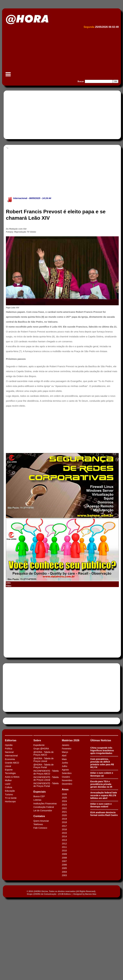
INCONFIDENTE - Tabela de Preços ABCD (46, 772)
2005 (64, 868)
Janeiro (66, 745)
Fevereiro (67, 749)
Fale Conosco (40, 828)
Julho (65, 766)
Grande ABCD (12, 763)
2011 (64, 847)
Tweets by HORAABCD (16, 721)
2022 (64, 808)
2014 (64, 836)
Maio (64, 759)
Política (9, 749)
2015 (64, 833)
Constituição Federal (44, 807)
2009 (64, 854)
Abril (64, 756)
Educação (10, 791)
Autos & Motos (12, 777)
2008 (64, 858)
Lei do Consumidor (43, 811)
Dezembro (67, 784)
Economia (10, 759)
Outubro (66, 777)
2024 (64, 801)
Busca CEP (39, 796)
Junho (65, 763)
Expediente (39, 745)
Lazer (8, 784)
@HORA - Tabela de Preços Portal (44, 766)
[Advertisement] (61, 53)
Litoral (8, 766)
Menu (8, 76)
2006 (64, 865)
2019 (64, 819)
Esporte (9, 770)
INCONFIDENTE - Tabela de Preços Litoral (46, 779)
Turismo (9, 794)
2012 (64, 844)
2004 (64, 872)
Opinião (9, 745)
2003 (64, 875)
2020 (64, 815)
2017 (64, 826)
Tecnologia (10, 773)
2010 (64, 851)
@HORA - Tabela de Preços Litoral (44, 760)
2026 (64, 794)
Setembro (67, 773)
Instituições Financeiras (45, 804)
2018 (64, 822)
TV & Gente (11, 798)
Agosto (65, 770)
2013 (64, 840)
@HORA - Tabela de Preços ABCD (44, 753)
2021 (64, 812)
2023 (64, 805)
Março (65, 752)
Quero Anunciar (41, 821)
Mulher (8, 780)
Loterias (37, 800)
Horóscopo (10, 801)
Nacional (9, 752)
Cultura (9, 787)
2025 (64, 798)
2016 (64, 829)
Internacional (20, 198)
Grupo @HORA (41, 749)
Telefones (38, 824)
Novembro (67, 780)
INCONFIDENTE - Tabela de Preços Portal (46, 785)
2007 (64, 861)
